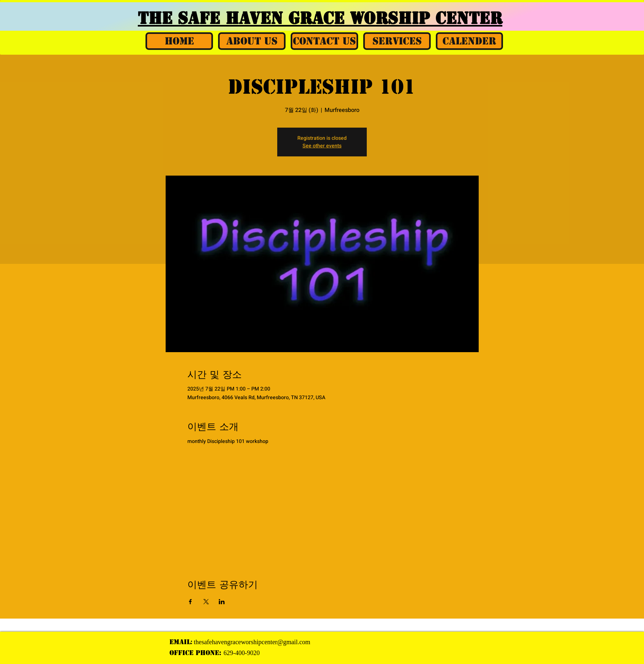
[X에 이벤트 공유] (206, 602)
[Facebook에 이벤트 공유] (190, 602)
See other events (322, 146)
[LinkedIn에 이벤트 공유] (222, 602)
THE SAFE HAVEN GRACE (244, 18)
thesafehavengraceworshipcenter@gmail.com (252, 642)
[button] (252, 41)
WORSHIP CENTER (426, 18)
